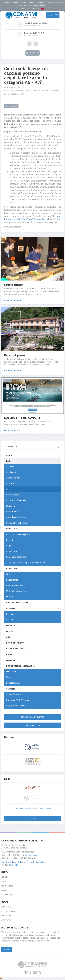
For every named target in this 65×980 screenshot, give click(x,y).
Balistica (10, 484)
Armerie (10, 467)
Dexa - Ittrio (14, 865)
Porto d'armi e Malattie (17, 517)
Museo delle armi (14, 694)
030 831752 (32, 53)
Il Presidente (12, 580)
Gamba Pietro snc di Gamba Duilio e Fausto (32, 809)
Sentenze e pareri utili (16, 557)
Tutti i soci (33, 819)
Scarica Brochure (32, 725)
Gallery (11, 660)
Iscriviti (6, 949)
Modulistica (12, 551)
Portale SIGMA (13, 683)
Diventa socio (14, 626)
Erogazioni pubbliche (36, 862)
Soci (9, 637)
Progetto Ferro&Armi (16, 706)
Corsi (9, 455)
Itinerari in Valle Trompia (18, 700)
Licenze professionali (16, 500)
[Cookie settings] (1, 978)
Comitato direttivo (14, 585)
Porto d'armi (12, 512)
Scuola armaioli (14, 285)
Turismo (11, 689)
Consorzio (12, 569)
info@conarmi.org (30, 855)
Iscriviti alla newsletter (32, 717)
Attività (11, 608)
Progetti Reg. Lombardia (20, 666)
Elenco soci (8, 911)
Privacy (22, 862)
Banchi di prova (14, 355)
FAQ (8, 461)
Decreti (10, 540)
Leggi (9, 546)
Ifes (8, 677)
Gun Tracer (11, 672)
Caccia (9, 489)
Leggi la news (12, 430)
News (9, 654)
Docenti (11, 631)
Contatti (35, 8)
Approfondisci (12, 300)
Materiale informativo (16, 591)
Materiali (7, 916)
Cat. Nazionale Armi (17, 603)
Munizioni (11, 506)
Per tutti (10, 620)
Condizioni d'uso (9, 862)
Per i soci (10, 614)
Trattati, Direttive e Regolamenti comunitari (26, 563)
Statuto (9, 597)
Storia (9, 574)
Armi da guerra (13, 478)
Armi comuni (12, 472)
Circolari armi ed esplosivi (18, 534)
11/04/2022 (8, 381)
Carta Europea (13, 495)
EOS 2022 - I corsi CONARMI (22, 418)
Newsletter (25, 8)
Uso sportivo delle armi (17, 523)
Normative (12, 529)
